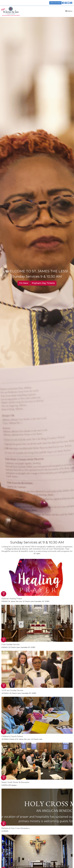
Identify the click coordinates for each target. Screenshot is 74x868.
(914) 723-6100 (55, 3)
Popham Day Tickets (43, 283)
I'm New (24, 283)
